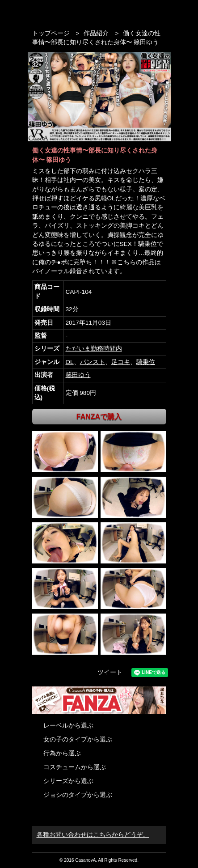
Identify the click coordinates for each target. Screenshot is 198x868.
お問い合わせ (162, 12)
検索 (144, 12)
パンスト (93, 362)
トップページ (51, 33)
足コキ (121, 362)
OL (70, 362)
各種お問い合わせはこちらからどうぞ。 (93, 835)
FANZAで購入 (99, 417)
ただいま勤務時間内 (94, 349)
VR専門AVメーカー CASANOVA (70, 12)
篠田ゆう (78, 375)
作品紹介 (96, 33)
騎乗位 (146, 362)
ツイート (110, 672)
